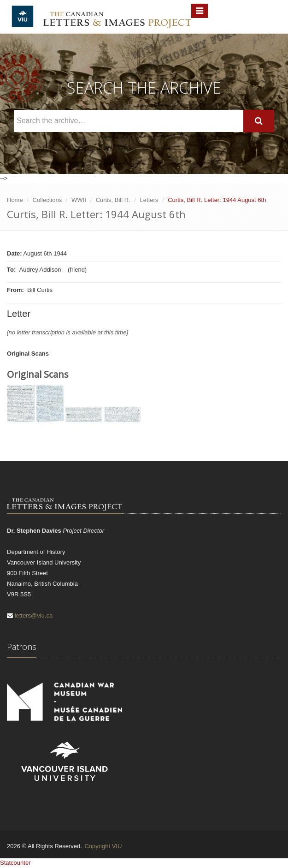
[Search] (259, 121)
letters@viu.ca (34, 615)
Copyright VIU (103, 846)
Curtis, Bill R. (113, 200)
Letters (149, 200)
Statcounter (15, 863)
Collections (47, 200)
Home (15, 200)
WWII (79, 200)
